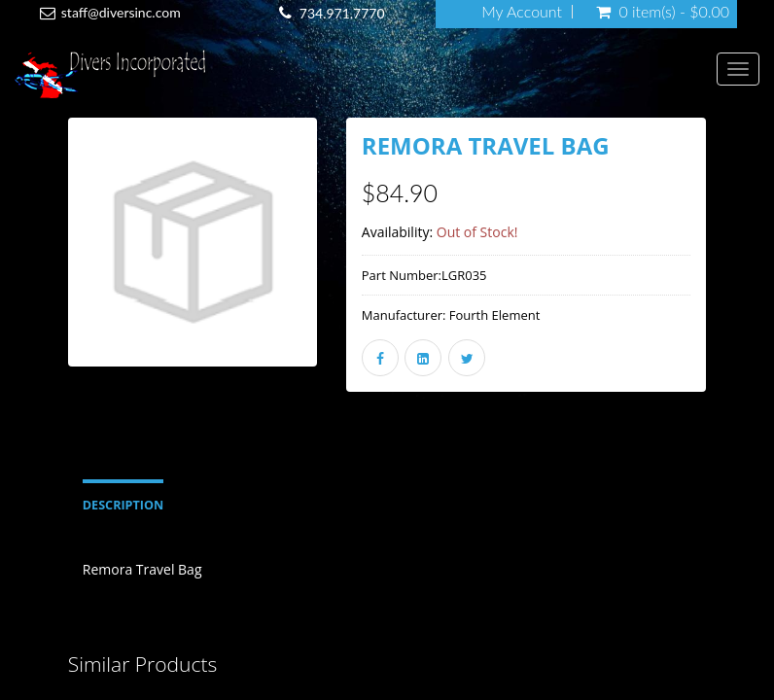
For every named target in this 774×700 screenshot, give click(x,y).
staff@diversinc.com (121, 12)
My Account (522, 12)
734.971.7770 (342, 13)
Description (123, 505)
